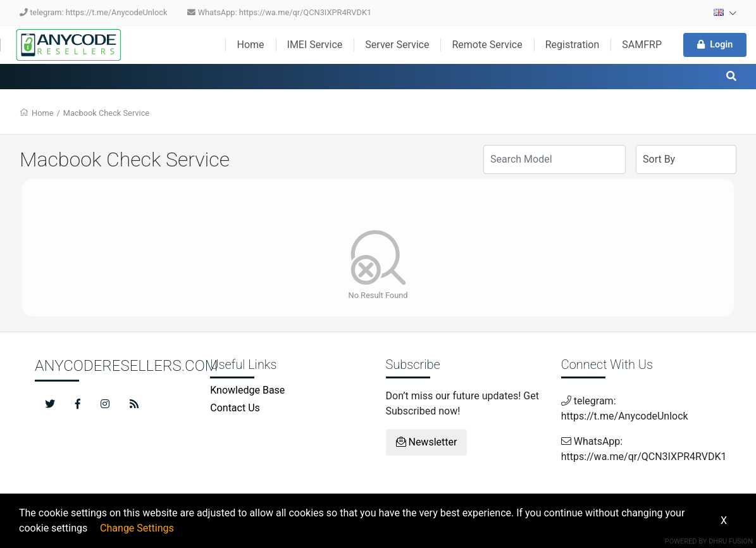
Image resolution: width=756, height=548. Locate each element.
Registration (573, 45)
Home (250, 45)
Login (715, 45)
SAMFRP (642, 45)
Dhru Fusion (731, 541)
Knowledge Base (247, 390)
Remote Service (487, 45)
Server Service (397, 45)
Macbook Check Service (106, 113)
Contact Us (235, 408)
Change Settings (137, 528)
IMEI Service (315, 45)
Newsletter (427, 442)
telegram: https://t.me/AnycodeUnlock (93, 12)
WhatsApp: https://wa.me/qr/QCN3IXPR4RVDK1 (279, 12)
